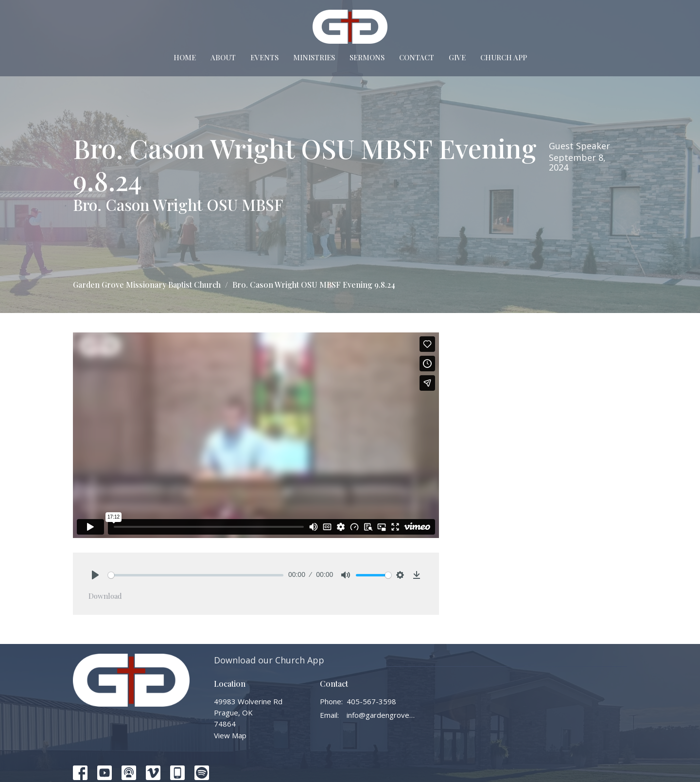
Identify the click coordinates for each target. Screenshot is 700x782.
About (223, 57)
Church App (504, 57)
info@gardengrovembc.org (381, 715)
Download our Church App (269, 660)
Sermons (367, 57)
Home (185, 57)
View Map (230, 735)
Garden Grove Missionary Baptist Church (147, 285)
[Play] (95, 575)
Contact (417, 57)
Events (264, 57)
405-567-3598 (371, 701)
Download (105, 596)
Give (457, 57)
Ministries (314, 57)
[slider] (196, 575)
